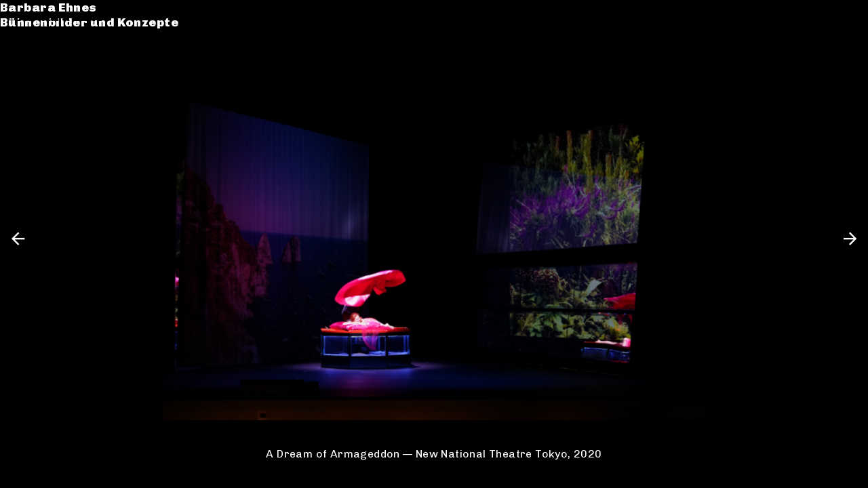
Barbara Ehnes (63, 17)
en (846, 17)
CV (23, 72)
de (823, 17)
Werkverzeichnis (70, 57)
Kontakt (41, 87)
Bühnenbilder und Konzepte (103, 32)
